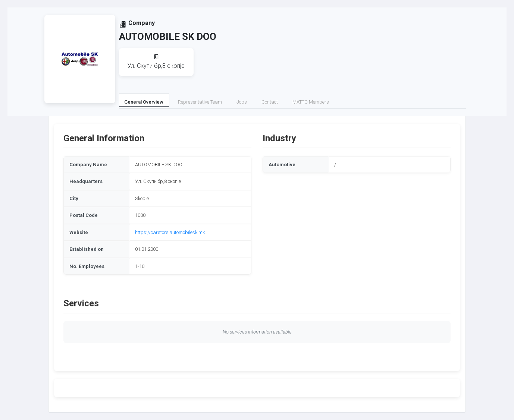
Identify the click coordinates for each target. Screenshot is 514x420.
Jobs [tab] (242, 102)
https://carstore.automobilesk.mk (170, 232)
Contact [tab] (270, 102)
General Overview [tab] (144, 102)
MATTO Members (311, 102)
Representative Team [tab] (200, 102)
